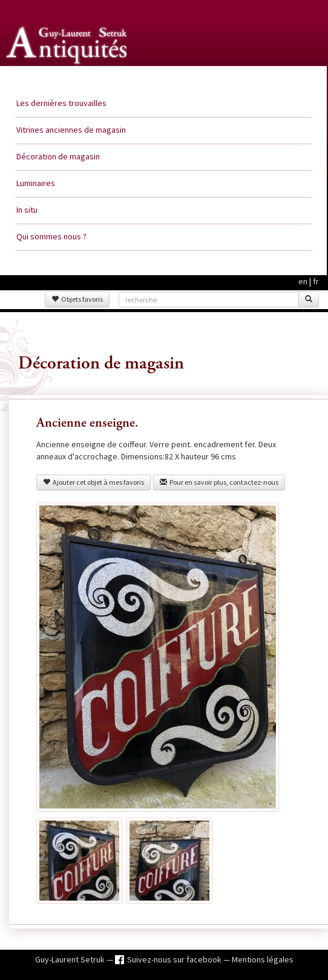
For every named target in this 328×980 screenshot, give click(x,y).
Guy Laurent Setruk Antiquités (68, 78)
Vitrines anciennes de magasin (71, 130)
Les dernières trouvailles (61, 103)
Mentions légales (263, 959)
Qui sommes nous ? (51, 236)
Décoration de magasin (58, 156)
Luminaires (36, 183)
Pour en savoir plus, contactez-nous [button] (219, 482)
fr (316, 281)
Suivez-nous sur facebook (175, 959)
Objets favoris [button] (77, 299)
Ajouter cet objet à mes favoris (93, 482)
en (303, 281)
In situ (27, 210)
